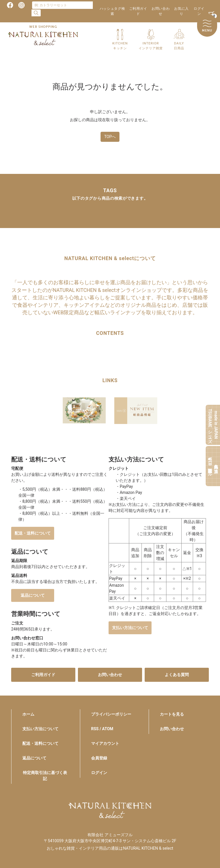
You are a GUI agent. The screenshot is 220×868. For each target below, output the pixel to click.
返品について (33, 595)
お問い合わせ (161, 11)
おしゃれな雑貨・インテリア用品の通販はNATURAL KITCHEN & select (110, 848)
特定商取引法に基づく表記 (45, 776)
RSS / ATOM (102, 729)
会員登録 (99, 758)
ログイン (199, 11)
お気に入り (181, 11)
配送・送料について (33, 533)
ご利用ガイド (138, 11)
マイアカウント (105, 743)
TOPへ (110, 137)
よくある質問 (177, 675)
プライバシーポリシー (111, 714)
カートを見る (172, 714)
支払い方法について (130, 628)
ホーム (28, 714)
